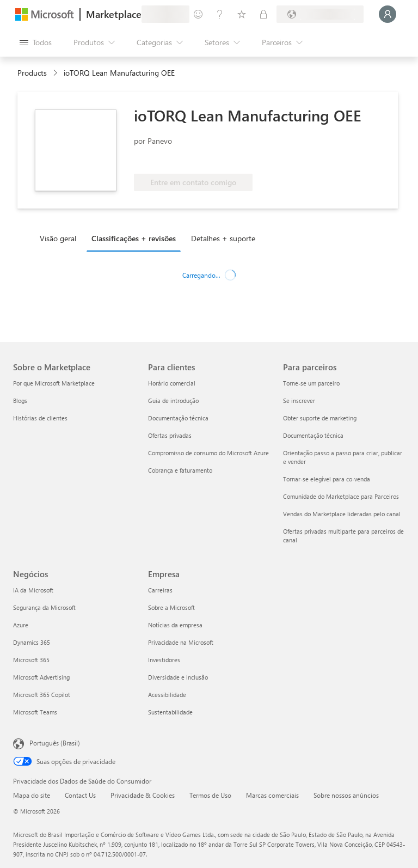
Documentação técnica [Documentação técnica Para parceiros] (313, 435)
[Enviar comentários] (198, 14)
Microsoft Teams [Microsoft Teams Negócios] (35, 712)
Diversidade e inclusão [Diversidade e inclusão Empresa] (178, 677)
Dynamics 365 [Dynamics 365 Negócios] (32, 642)
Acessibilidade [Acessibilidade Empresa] (167, 695)
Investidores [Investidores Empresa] (164, 660)
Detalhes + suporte (223, 238)
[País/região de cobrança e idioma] (320, 14)
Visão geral (58, 238)
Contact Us (80, 795)
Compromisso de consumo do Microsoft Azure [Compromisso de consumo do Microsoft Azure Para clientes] (208, 453)
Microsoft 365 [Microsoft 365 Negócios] (31, 660)
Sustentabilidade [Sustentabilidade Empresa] (170, 712)
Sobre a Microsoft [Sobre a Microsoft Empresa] (171, 607)
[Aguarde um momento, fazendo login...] (388, 14)
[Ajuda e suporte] (220, 14)
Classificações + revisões (134, 238)
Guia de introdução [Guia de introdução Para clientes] (173, 401)
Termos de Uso (210, 795)
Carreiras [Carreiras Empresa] (160, 590)
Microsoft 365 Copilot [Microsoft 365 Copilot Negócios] (42, 695)
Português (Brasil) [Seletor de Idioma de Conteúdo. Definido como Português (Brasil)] (55, 743)
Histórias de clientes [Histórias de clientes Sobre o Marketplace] (40, 418)
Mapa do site (32, 795)
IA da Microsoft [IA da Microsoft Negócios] (33, 590)
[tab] (61, 238)
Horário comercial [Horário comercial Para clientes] (172, 383)
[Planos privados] (263, 14)
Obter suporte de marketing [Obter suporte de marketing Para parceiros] (320, 418)
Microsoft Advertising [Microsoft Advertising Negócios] (41, 677)
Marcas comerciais (272, 795)
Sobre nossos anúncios (346, 795)
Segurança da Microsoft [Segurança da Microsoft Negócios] (44, 607)
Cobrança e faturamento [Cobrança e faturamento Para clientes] (180, 470)
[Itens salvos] (242, 14)
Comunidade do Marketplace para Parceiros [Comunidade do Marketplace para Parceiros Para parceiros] (341, 496)
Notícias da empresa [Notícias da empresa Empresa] (175, 625)
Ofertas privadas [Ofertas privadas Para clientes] (170, 435)
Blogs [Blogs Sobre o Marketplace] (20, 401)
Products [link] (32, 73)
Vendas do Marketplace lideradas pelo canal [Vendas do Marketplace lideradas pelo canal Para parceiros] (342, 514)
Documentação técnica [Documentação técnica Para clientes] (178, 418)
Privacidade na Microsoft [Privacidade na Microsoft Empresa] (181, 642)
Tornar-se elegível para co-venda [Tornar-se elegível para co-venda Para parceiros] (327, 479)
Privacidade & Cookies (143, 795)
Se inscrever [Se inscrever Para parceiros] (299, 401)
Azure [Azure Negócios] (21, 625)
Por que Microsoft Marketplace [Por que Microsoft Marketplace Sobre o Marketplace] (54, 383)
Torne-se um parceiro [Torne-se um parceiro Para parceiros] (311, 383)
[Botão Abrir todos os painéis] (36, 42)
